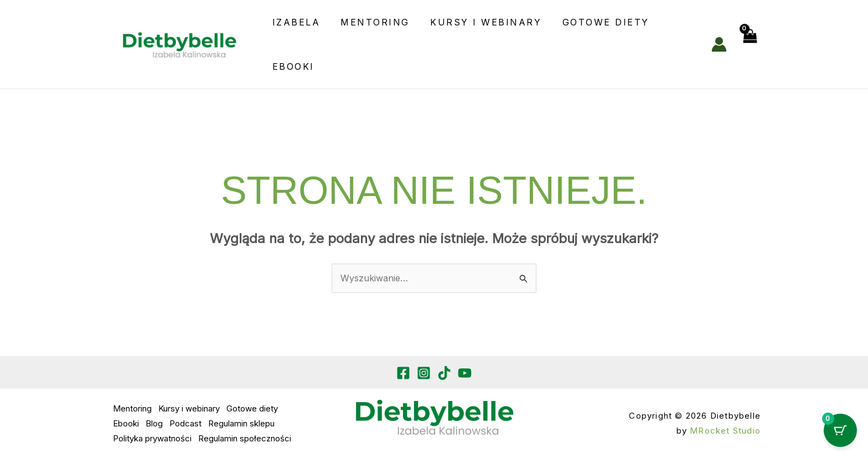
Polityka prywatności (152, 438)
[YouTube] (465, 373)
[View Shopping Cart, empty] (749, 45)
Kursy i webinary (479, 22)
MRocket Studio (725, 431)
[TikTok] (444, 373)
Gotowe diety (595, 22)
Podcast (185, 423)
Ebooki (292, 66)
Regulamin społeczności (245, 438)
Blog (154, 423)
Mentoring (371, 22)
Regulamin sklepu (241, 423)
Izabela (295, 22)
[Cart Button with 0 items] (840, 430)
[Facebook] (403, 373)
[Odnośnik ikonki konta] (719, 44)
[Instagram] (424, 373)
